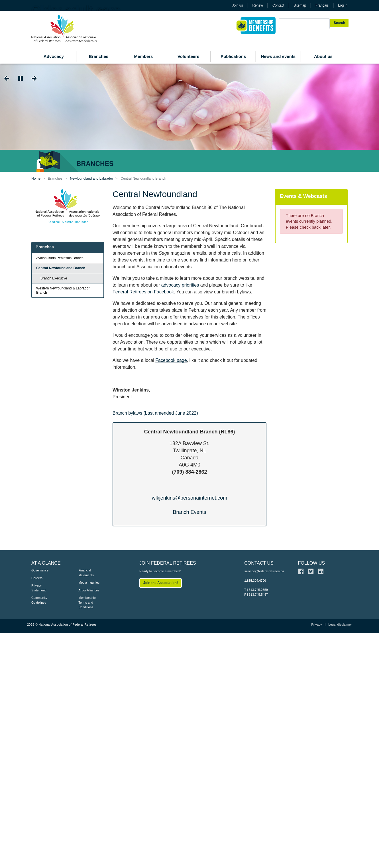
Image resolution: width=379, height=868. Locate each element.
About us (323, 56)
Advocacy (54, 56)
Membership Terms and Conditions (87, 602)
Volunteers (188, 56)
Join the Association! (161, 583)
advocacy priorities (180, 285)
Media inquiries (89, 583)
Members (144, 56)
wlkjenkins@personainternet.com (189, 498)
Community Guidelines (39, 600)
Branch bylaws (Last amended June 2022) (155, 413)
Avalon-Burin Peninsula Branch (60, 258)
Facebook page (171, 360)
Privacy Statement (38, 588)
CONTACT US (259, 563)
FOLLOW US (311, 563)
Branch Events (189, 512)
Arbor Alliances (89, 590)
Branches (99, 56)
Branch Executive (54, 278)
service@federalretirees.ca (264, 571)
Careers (37, 578)
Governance (40, 570)
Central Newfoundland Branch (61, 268)
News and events (278, 56)
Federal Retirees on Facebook (143, 292)
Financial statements (86, 573)
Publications (233, 56)
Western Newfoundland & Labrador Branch (63, 290)
